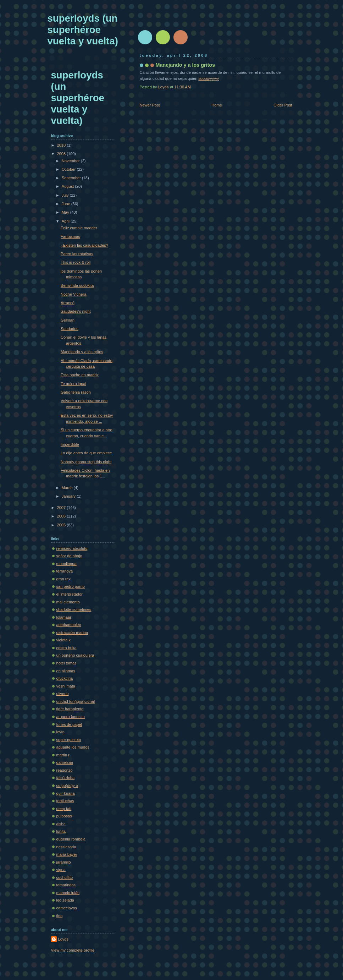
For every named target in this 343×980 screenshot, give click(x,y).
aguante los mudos (73, 747)
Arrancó (68, 303)
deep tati (64, 809)
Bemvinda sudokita (77, 285)
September (72, 178)
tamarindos (66, 885)
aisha (61, 824)
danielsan (65, 762)
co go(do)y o (67, 785)
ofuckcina (65, 678)
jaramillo (64, 862)
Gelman (68, 320)
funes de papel (69, 724)
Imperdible (70, 444)
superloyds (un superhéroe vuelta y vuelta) (83, 30)
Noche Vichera (73, 294)
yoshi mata (66, 686)
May (66, 212)
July (66, 195)
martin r (63, 755)
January (69, 496)
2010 (62, 145)
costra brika (67, 648)
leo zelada (65, 900)
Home (217, 105)
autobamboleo (69, 625)
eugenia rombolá (71, 839)
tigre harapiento (70, 709)
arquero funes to (71, 717)
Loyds (63, 939)
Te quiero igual (73, 384)
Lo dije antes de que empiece (86, 453)
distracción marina (72, 633)
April (66, 221)
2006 (62, 516)
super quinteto (69, 740)
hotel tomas (67, 663)
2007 (62, 508)
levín (60, 732)
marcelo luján (68, 893)
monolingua (67, 564)
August (68, 186)
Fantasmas (70, 236)
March (68, 488)
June (67, 204)
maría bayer (67, 854)
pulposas (64, 816)
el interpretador (70, 594)
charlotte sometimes (74, 609)
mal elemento (68, 602)
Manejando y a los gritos (82, 352)
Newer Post (150, 105)
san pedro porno (71, 586)
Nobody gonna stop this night (86, 462)
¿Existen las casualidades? (84, 245)
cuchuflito (65, 877)
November (71, 161)
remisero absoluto (72, 548)
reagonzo (65, 770)
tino (60, 916)
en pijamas (66, 671)
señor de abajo (69, 556)
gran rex (64, 579)
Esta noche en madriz (80, 375)
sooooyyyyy (209, 78)
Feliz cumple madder (79, 228)
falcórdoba (66, 778)
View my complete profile (73, 950)
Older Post (283, 105)
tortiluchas (65, 801)
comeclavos (67, 908)
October (69, 169)
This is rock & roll (76, 262)
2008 (62, 154)
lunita (61, 831)
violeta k (64, 640)
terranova (65, 571)
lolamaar (64, 617)
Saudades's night (76, 311)
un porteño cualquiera (75, 655)
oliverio (63, 694)
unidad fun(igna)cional (76, 701)
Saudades (70, 329)
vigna (61, 870)
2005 (62, 525)
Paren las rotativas (77, 254)
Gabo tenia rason (76, 392)
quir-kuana (66, 793)
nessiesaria (66, 847)
